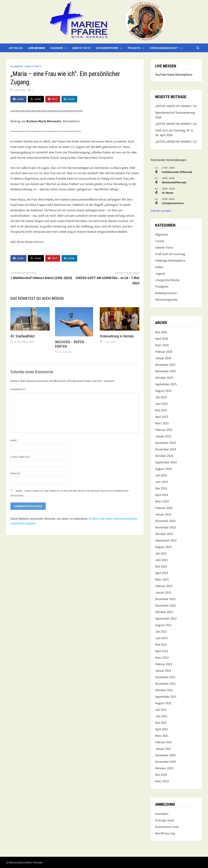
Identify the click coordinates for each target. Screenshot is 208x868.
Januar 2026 (163, 358)
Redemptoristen (166, 293)
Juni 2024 (161, 482)
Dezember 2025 (165, 365)
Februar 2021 (164, 742)
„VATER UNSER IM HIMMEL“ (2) (176, 124)
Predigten (162, 286)
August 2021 (163, 703)
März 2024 (162, 501)
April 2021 (162, 729)
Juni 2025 (161, 404)
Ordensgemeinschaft (164, 48)
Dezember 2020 (165, 755)
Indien (159, 267)
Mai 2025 (161, 410)
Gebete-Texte (81, 48)
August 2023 (163, 547)
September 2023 (166, 540)
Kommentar (19, 389)
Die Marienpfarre (107, 48)
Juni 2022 (161, 638)
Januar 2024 (163, 514)
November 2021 (166, 684)
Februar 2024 (164, 508)
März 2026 (162, 345)
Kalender (57, 48)
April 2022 (162, 651)
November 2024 (166, 449)
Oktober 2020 (164, 768)
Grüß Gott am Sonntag (170, 254)
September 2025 (166, 384)
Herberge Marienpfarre (170, 260)
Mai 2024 (161, 488)
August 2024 (163, 469)
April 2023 (162, 573)
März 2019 (162, 781)
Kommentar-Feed (167, 827)
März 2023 (162, 579)
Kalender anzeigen (161, 211)
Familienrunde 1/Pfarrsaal (177, 172)
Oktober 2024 (164, 456)
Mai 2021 (161, 723)
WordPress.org (165, 833)
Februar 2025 (164, 430)
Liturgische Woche (167, 280)
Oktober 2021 (164, 690)
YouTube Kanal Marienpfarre (174, 75)
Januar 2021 (163, 749)
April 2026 (162, 339)
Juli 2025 (161, 397)
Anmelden (162, 814)
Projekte (134, 48)
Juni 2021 (161, 716)
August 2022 (163, 625)
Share (18, 99)
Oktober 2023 (164, 534)
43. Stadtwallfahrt (23, 336)
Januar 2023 (163, 592)
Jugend (160, 273)
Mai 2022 (161, 644)
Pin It (53, 99)
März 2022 (162, 658)
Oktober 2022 (164, 612)
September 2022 (166, 618)
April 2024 (162, 495)
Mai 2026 (161, 332)
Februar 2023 (164, 586)
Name (15, 440)
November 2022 (166, 605)
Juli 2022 (161, 631)
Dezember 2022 (165, 599)
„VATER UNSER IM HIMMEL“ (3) (176, 106)
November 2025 (166, 371)
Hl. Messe (168, 193)
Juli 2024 (161, 475)
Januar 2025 (163, 436)
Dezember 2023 (165, 521)
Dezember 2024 (165, 443)
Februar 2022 (164, 664)
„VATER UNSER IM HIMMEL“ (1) (176, 142)
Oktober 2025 (164, 378)
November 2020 (166, 762)
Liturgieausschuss (173, 203)
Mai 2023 (161, 566)
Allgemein (16, 66)
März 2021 (162, 736)
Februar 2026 (164, 352)
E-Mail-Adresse (21, 457)
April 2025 (162, 417)
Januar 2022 (163, 671)
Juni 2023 (161, 560)
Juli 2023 (161, 553)
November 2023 (166, 527)
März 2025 (162, 423)
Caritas (160, 241)
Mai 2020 (161, 775)
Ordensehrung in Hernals (117, 336)
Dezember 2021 (165, 677)
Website (16, 473)
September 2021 (166, 697)
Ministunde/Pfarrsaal (174, 182)
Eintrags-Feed (164, 820)
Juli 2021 (161, 710)
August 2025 (163, 391)
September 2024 (166, 462)
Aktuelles (16, 48)
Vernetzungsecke (166, 300)
